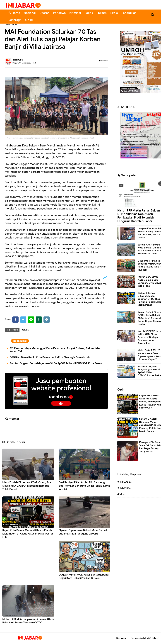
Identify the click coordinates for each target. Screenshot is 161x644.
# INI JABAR (124, 488)
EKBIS (15, 25)
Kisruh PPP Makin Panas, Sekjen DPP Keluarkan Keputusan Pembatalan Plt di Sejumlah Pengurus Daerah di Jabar (139, 216)
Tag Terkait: (12, 330)
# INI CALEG (125, 482)
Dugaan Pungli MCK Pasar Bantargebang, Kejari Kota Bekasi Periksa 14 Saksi (84, 576)
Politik (89, 13)
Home (14, 13)
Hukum (102, 13)
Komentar (103, 61)
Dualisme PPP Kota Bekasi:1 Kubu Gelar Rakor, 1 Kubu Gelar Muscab (149, 265)
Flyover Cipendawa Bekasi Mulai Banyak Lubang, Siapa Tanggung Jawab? (83, 532)
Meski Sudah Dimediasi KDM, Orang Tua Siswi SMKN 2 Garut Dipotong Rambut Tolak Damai (27, 486)
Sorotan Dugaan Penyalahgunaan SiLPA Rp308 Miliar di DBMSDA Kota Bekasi (56, 363)
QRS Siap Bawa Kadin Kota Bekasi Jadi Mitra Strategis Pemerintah (50, 357)
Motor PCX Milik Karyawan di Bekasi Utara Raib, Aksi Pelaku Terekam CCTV (28, 621)
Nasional (30, 13)
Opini (29, 20)
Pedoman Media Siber (144, 638)
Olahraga (15, 20)
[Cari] (153, 15)
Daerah (44, 13)
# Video (122, 494)
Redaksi (121, 638)
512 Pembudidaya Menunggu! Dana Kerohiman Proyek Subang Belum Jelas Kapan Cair (55, 350)
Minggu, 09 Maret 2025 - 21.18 (24, 63)
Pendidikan (129, 13)
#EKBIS (25, 330)
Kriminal (75, 13)
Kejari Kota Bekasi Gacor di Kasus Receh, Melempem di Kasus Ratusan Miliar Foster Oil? (28, 534)
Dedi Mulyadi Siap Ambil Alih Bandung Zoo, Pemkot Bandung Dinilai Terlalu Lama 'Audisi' (84, 486)
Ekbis (114, 13)
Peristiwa (59, 13)
